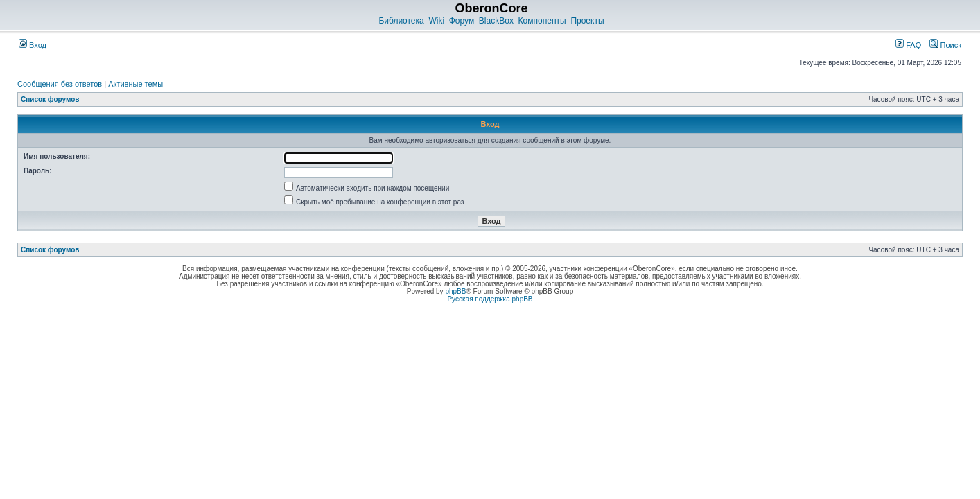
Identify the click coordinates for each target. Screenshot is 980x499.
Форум (462, 21)
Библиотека (401, 21)
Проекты (587, 21)
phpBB (455, 291)
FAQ (908, 45)
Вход (33, 45)
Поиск (945, 45)
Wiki (436, 21)
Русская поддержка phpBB (490, 299)
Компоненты (542, 21)
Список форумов (50, 99)
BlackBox (496, 21)
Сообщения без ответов (60, 84)
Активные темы (135, 84)
